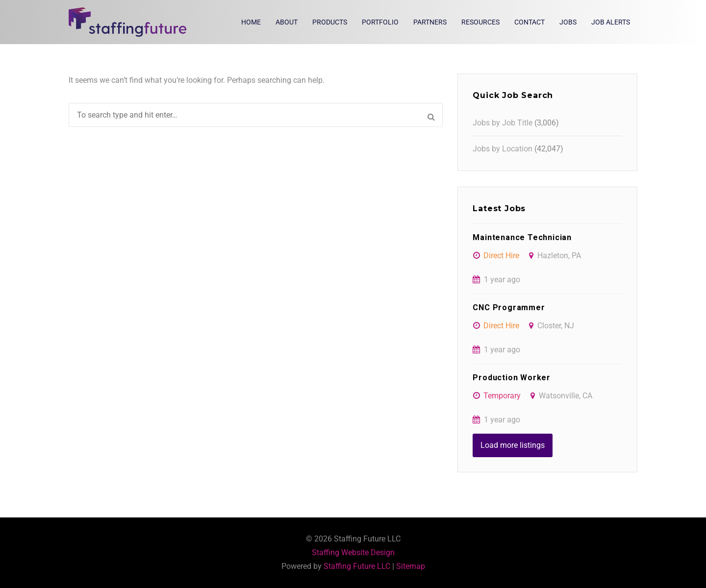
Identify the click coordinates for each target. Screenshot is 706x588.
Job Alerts (611, 22)
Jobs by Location (503, 149)
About (287, 22)
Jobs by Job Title (503, 123)
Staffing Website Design (353, 552)
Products (330, 22)
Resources (480, 22)
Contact (529, 22)
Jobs (568, 22)
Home (251, 22)
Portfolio (380, 22)
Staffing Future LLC (357, 566)
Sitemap (411, 566)
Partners (430, 22)
